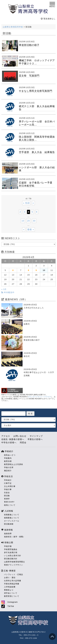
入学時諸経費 (10, 587)
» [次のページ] (24, 229)
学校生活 (7, 476)
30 (34, 221)
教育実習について (12, 596)
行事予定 (8, 483)
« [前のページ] (33, 203)
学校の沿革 (9, 467)
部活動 (7, 496)
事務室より (9, 590)
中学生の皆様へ (9, 442)
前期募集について (12, 515)
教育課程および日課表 (14, 464)
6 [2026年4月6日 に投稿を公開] (13, 270)
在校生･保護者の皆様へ (13, 439)
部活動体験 (9, 524)
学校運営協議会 (11, 549)
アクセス (6, 436)
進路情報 (7, 530)
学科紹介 (8, 480)
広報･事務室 (9, 571)
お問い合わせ (20, 436)
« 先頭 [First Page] (26, 203)
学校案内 (8, 458)
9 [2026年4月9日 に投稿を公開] (36, 270)
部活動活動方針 (11, 559)
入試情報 (7, 511)
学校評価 (8, 546)
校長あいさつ (10, 455)
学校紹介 (7, 451)
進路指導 (8, 534)
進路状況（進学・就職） (14, 537)
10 (23, 221)
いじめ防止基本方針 (13, 556)
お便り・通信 (10, 578)
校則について (10, 505)
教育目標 (8, 461)
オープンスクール (12, 521)
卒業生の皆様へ (35, 439)
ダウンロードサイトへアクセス (39, 397)
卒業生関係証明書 (12, 584)
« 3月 (4, 289)
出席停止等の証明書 (13, 581)
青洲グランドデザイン (14, 565)
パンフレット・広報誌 (14, 574)
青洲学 (7, 499)
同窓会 (23, 442)
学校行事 (8, 489)
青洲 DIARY (9, 502)
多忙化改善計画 (11, 552)
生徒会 (7, 493)
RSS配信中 (8, 292)
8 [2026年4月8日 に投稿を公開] (28, 270)
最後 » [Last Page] (31, 229)
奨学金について (11, 593)
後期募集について (12, 518)
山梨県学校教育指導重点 (14, 562)
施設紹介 (8, 471)
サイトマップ (36, 436)
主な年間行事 (10, 486)
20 (28, 221)
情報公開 (7, 542)
